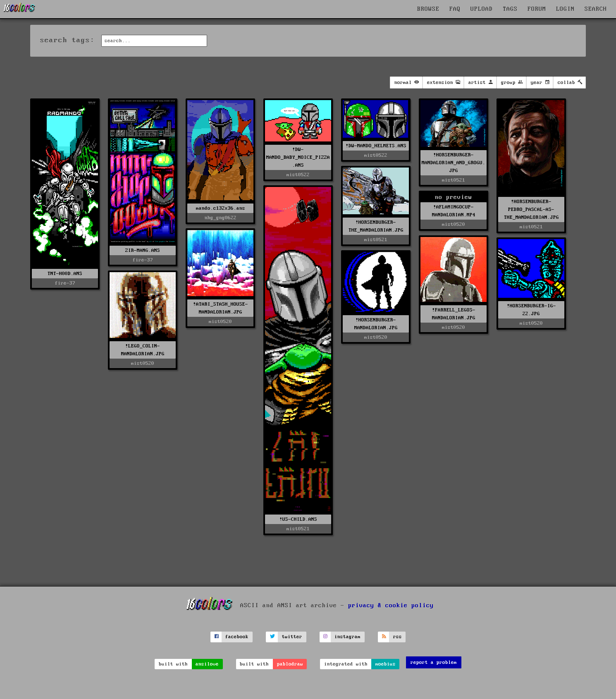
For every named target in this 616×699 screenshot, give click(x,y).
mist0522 (298, 175)
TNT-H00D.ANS (65, 274)
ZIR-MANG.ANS (143, 250)
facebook (237, 637)
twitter (292, 637)
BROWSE (428, 9)
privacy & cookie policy (391, 605)
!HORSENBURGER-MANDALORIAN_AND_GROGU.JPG (454, 163)
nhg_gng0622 (221, 218)
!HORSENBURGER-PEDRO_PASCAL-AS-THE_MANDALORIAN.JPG (531, 209)
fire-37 (65, 283)
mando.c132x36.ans (221, 208)
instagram (347, 637)
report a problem (434, 662)
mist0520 (454, 224)
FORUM (537, 9)
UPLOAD (482, 9)
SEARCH (596, 9)
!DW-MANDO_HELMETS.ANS (376, 146)
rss (398, 637)
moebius (386, 664)
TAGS (510, 9)
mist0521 (454, 180)
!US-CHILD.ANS (298, 519)
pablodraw (290, 664)
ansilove (207, 664)
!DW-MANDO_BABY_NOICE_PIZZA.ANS (298, 157)
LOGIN (565, 9)
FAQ (455, 9)
